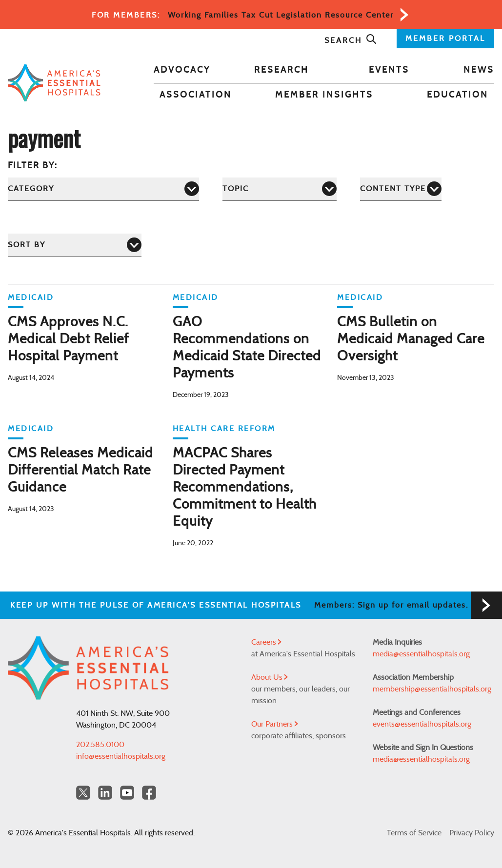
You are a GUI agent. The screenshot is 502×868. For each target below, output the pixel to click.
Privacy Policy (472, 833)
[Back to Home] (54, 83)
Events (389, 70)
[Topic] (280, 189)
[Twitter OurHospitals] (83, 793)
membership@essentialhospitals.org (432, 689)
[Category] (103, 189)
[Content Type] (401, 189)
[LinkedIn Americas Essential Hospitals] (105, 793)
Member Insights (324, 95)
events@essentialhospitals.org (422, 724)
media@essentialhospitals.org (421, 654)
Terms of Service (414, 833)
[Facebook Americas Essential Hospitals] (149, 793)
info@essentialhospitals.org (121, 756)
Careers (266, 642)
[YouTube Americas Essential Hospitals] (127, 793)
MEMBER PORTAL (445, 39)
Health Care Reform (224, 429)
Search (351, 40)
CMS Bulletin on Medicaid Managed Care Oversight (411, 339)
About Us (270, 677)
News (479, 70)
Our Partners (275, 724)
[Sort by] (75, 245)
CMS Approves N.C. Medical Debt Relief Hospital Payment (68, 339)
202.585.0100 (100, 745)
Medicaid (31, 297)
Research (281, 70)
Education (458, 95)
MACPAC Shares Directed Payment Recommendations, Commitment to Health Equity (245, 488)
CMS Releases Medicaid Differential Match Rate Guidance (80, 471)
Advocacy (182, 70)
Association (196, 95)
